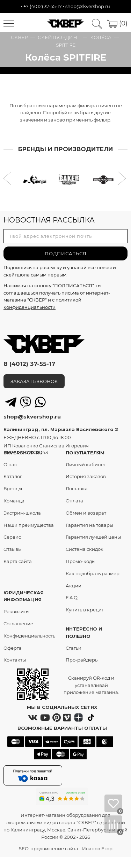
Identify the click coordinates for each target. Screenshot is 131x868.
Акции (74, 586)
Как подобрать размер (93, 573)
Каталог (13, 476)
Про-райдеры (82, 660)
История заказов (86, 476)
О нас (10, 464)
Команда (14, 501)
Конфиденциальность (29, 636)
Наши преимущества (29, 525)
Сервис (12, 537)
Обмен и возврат (86, 513)
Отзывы (13, 549)
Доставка (77, 488)
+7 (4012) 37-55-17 (43, 6)
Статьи (74, 648)
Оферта (13, 648)
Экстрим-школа (22, 513)
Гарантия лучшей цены (93, 537)
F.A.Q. (72, 597)
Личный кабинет (86, 464)
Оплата (74, 501)
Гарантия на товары (89, 525)
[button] (8, 179)
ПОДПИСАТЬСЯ (66, 253)
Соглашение (18, 624)
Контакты (15, 660)
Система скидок (85, 549)
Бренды (13, 488)
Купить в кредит (85, 610)
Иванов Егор (97, 849)
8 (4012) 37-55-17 (29, 364)
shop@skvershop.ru (88, 6)
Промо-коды (81, 561)
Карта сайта (18, 561)
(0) (117, 23)
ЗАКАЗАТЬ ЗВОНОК (34, 381)
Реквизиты (16, 611)
